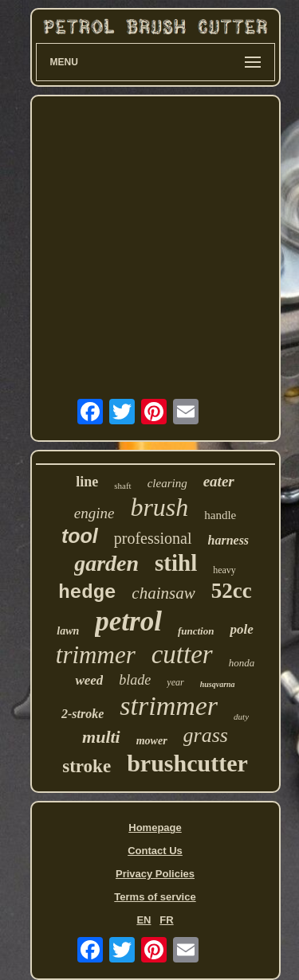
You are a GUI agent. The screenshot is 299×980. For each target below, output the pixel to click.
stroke (87, 766)
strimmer (169, 706)
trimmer (96, 655)
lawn (68, 631)
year (175, 682)
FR (166, 920)
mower (152, 741)
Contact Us (155, 851)
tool (80, 536)
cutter (182, 654)
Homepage (155, 828)
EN (144, 920)
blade (135, 680)
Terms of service (155, 897)
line (87, 482)
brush (159, 507)
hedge (87, 593)
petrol (128, 621)
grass (206, 735)
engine (94, 513)
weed (89, 680)
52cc (232, 591)
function (196, 631)
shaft (122, 486)
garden (106, 563)
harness (229, 540)
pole (241, 629)
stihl (176, 563)
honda (242, 663)
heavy (224, 570)
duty (241, 716)
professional (153, 538)
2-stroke (83, 714)
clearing (167, 483)
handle (220, 515)
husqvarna (218, 684)
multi (101, 737)
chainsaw (163, 593)
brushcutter (187, 763)
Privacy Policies (155, 874)
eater (219, 481)
